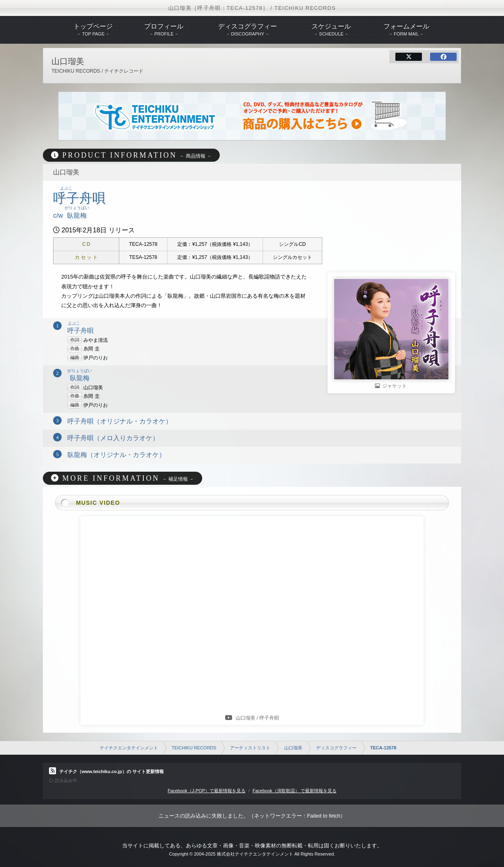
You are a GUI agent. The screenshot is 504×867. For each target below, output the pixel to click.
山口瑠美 (293, 748)
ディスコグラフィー (336, 748)
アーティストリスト (250, 748)
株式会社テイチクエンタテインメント (255, 854)
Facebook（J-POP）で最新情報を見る (206, 791)
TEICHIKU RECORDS (194, 748)
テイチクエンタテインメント (129, 748)
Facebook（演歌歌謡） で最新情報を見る (294, 791)
